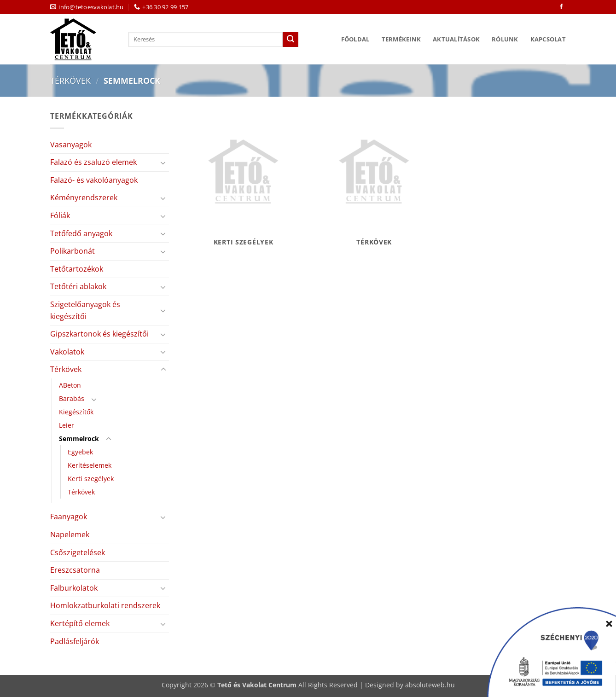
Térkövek (70, 80)
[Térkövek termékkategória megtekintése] (374, 183)
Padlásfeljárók (75, 641)
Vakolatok (67, 352)
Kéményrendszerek (84, 197)
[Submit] (291, 40)
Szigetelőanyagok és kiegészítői (85, 310)
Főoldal (355, 39)
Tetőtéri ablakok (78, 286)
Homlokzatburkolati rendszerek (105, 605)
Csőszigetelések (78, 552)
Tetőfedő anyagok (81, 233)
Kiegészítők (76, 412)
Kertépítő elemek (80, 623)
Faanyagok (69, 517)
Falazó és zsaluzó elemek (93, 162)
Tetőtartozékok (77, 269)
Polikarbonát (73, 251)
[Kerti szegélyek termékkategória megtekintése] (243, 183)
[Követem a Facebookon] (561, 7)
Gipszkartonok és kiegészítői (99, 334)
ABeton (70, 385)
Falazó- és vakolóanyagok (94, 180)
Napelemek (70, 534)
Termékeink (401, 39)
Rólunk (505, 39)
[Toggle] (163, 163)
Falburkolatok (74, 588)
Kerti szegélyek (91, 479)
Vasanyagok (71, 145)
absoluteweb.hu (430, 685)
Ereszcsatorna (75, 570)
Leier (67, 425)
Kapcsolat (548, 39)
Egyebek (80, 452)
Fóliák (60, 215)
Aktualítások (456, 39)
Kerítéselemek (90, 465)
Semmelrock (79, 439)
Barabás (72, 398)
